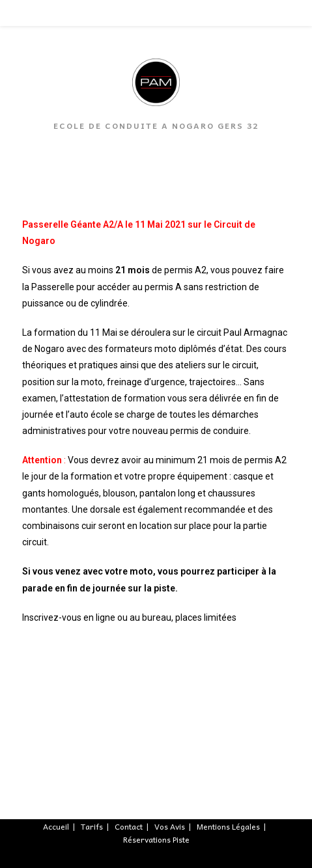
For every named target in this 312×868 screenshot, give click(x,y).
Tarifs (92, 826)
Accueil (56, 826)
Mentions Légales (228, 826)
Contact (129, 826)
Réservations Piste (156, 839)
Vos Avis (170, 826)
